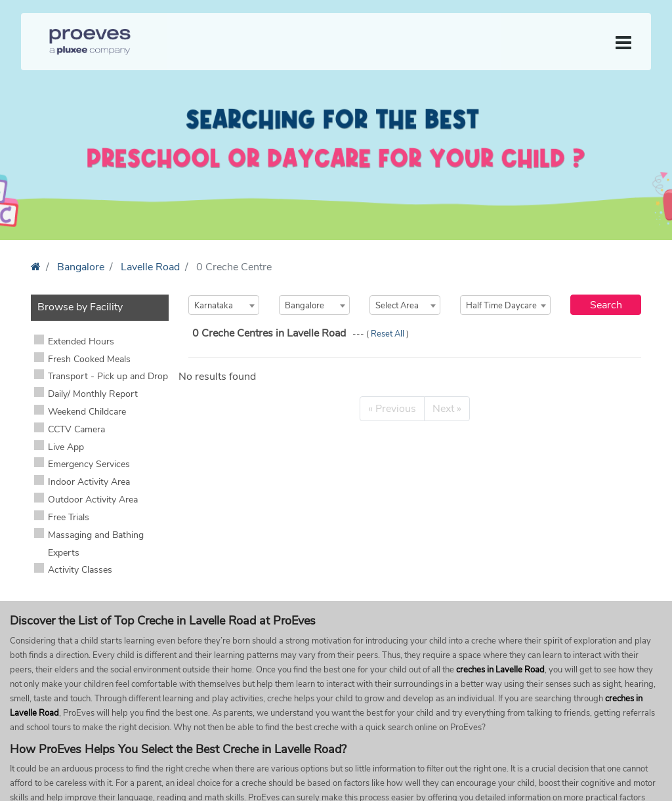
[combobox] (224, 305)
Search (606, 305)
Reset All (388, 334)
